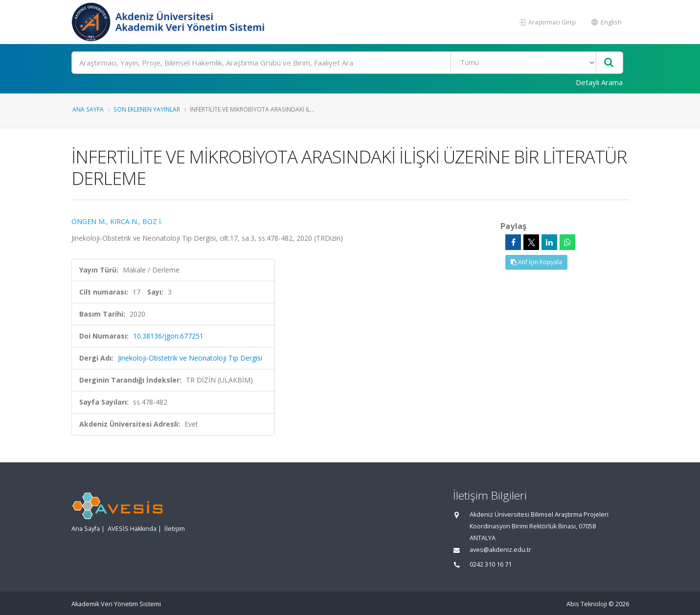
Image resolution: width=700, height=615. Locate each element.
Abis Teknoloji (587, 604)
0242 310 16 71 (491, 564)
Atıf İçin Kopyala (536, 262)
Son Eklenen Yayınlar (147, 109)
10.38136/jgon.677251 (168, 336)
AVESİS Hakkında (132, 529)
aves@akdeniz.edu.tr (500, 550)
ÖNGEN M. (89, 221)
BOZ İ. (152, 221)
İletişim (175, 529)
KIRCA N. (124, 221)
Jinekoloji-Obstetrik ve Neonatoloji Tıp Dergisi (190, 358)
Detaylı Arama (599, 82)
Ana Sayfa (88, 109)
